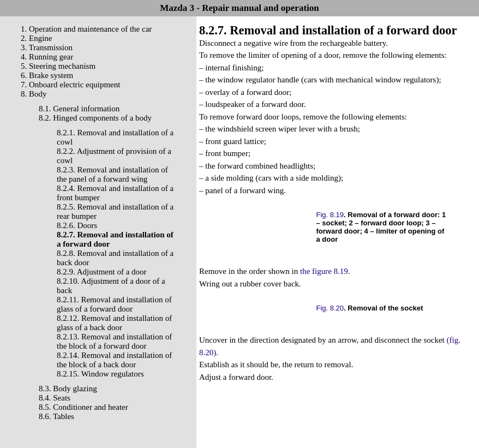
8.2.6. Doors (77, 225)
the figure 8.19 (324, 271)
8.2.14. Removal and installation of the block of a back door (114, 360)
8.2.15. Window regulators (100, 374)
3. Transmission (47, 47)
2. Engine (37, 38)
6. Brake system (47, 75)
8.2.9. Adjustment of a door (102, 272)
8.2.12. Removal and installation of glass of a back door (114, 323)
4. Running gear (47, 57)
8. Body (34, 94)
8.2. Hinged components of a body (95, 118)
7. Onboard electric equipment (70, 85)
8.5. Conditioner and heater (83, 407)
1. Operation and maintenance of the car (86, 29)
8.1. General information (79, 109)
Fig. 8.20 (330, 308)
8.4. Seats (55, 398)
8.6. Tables (56, 416)
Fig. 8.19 (330, 215)
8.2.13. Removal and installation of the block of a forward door (114, 341)
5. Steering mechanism (58, 66)
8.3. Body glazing (68, 389)
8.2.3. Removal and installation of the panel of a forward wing (112, 174)
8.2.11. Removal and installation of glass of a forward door (114, 304)
